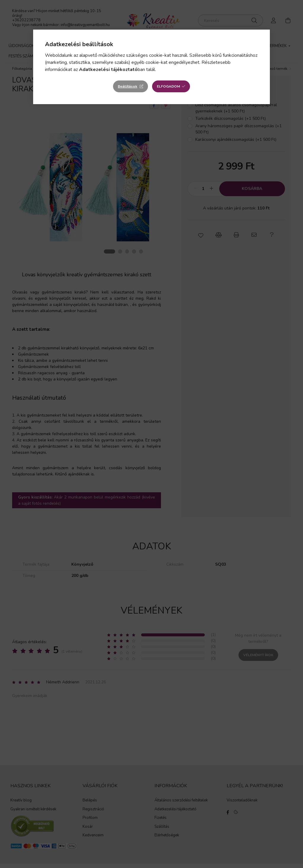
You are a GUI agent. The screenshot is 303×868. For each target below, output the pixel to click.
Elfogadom (168, 86)
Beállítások (128, 86)
